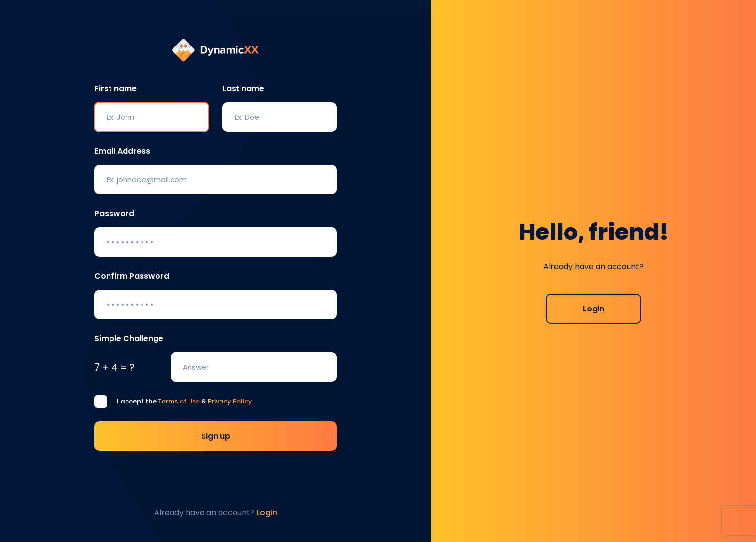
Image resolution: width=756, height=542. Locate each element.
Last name (243, 88)
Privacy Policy (230, 401)
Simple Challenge (129, 338)
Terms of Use (179, 401)
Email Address (122, 151)
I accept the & (184, 401)
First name (116, 88)
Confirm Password (132, 276)
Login (594, 309)
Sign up (216, 436)
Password (114, 213)
